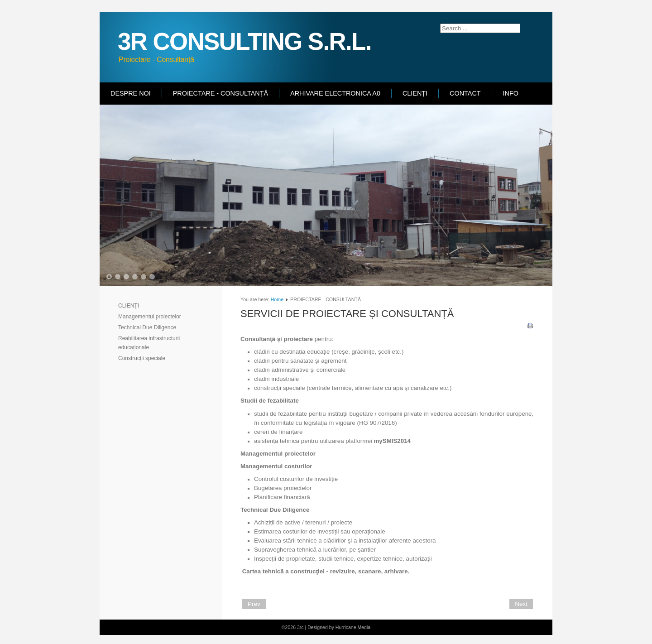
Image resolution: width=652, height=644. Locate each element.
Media (364, 627)
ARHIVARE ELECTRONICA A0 (335, 93)
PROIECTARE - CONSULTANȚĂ (221, 93)
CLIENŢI (415, 93)
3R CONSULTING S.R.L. (244, 41)
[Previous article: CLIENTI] (254, 604)
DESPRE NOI (131, 93)
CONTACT (465, 93)
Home (277, 299)
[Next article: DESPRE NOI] (521, 604)
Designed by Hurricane (332, 627)
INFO (511, 93)
